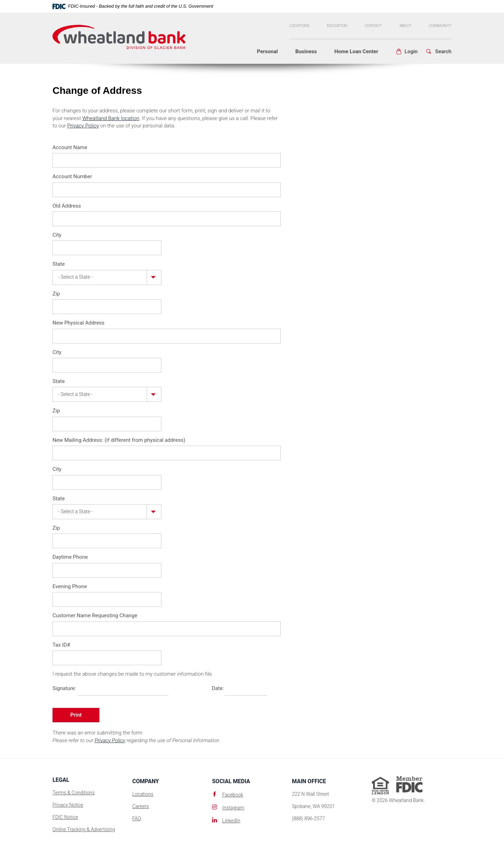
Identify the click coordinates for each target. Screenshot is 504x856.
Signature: (64, 688)
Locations (299, 26)
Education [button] (337, 26)
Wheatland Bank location (111, 118)
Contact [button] (373, 26)
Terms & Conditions (73, 793)
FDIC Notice (65, 817)
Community (440, 26)
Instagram (233, 808)
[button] (407, 52)
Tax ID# (61, 645)
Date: (218, 688)
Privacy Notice (68, 805)
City (57, 235)
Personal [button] (267, 51)
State (59, 264)
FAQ (137, 819)
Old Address (67, 206)
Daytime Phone (70, 557)
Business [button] (306, 51)
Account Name (70, 147)
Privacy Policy (83, 126)
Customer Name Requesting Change (95, 615)
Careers (141, 806)
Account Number (72, 176)
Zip (56, 294)
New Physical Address (78, 323)
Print (76, 715)
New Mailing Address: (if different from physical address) (119, 440)
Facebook (233, 795)
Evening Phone (70, 586)
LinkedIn (231, 821)
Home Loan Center (356, 51)
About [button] (405, 26)
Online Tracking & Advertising (84, 829)
